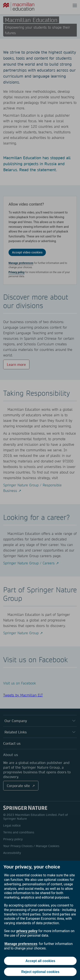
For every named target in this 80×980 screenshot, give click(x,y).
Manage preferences (21, 944)
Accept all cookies (40, 961)
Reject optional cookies (40, 972)
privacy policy (27, 931)
